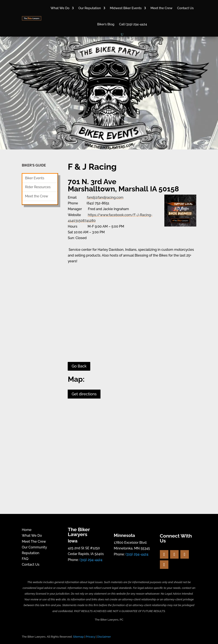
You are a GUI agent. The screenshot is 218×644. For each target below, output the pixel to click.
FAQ (25, 559)
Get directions (84, 394)
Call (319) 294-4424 (133, 24)
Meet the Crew (161, 8)
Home (27, 530)
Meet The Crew (34, 541)
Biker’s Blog (106, 24)
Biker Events (34, 178)
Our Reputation (90, 8)
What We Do (60, 8)
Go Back (79, 366)
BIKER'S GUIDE (34, 165)
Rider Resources (38, 187)
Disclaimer (104, 637)
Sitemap (78, 637)
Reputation (30, 553)
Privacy (90, 637)
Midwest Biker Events (126, 8)
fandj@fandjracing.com (105, 197)
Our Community (34, 547)
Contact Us (185, 8)
